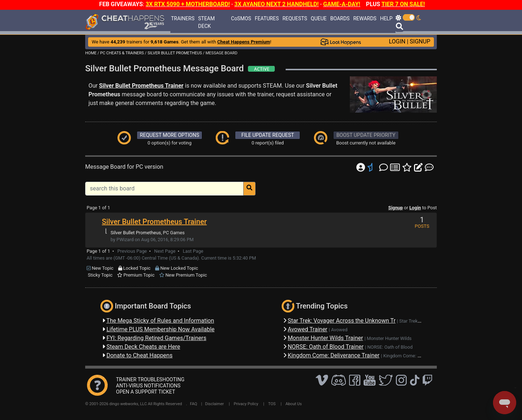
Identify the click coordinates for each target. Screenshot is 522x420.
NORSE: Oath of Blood (390, 347)
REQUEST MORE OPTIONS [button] (170, 135)
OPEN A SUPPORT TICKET (146, 392)
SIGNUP (420, 41)
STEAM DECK (207, 22)
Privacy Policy (246, 404)
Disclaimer (215, 404)
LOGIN (397, 41)
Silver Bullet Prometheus (136, 233)
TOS (272, 404)
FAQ (194, 404)
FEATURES (267, 18)
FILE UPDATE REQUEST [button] (268, 135)
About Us (294, 404)
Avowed (339, 330)
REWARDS (365, 18)
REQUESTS (295, 18)
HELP (386, 18)
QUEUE (319, 18)
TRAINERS (183, 18)
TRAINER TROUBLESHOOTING (150, 379)
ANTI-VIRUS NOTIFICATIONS (148, 386)
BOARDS (340, 18)
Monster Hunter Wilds (389, 338)
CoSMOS (241, 18)
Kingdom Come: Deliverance (412, 356)
